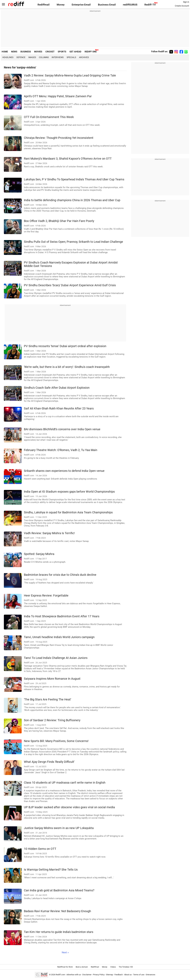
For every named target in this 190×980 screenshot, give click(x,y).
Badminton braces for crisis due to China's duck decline (60, 575)
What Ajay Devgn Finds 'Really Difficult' (49, 762)
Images (32, 57)
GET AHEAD (75, 52)
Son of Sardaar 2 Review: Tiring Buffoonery (52, 720)
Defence (21, 57)
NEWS (14, 52)
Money (61, 5)
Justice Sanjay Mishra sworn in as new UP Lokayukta (59, 828)
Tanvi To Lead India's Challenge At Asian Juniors (56, 658)
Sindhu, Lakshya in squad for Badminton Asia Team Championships (68, 512)
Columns (44, 57)
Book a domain (82, 967)
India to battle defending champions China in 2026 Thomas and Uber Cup (72, 200)
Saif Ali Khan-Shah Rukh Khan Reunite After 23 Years (59, 408)
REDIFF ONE (91, 52)
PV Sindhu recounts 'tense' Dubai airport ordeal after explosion (65, 346)
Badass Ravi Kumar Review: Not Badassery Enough (57, 911)
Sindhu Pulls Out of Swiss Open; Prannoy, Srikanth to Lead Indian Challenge (73, 242)
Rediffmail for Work (65, 967)
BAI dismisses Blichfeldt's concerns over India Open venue (62, 429)
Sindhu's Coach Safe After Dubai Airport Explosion (57, 388)
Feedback (119, 975)
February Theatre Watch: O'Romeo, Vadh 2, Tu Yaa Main (61, 450)
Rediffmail (44, 5)
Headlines (8, 57)
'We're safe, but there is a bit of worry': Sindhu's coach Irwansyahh (67, 367)
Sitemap (109, 975)
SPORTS (62, 52)
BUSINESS (26, 52)
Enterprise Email (81, 5)
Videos (113, 967)
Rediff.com (60, 975)
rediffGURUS (130, 5)
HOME (5, 52)
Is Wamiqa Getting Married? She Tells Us (51, 870)
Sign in (186, 2)
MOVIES (38, 52)
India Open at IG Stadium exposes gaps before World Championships (69, 492)
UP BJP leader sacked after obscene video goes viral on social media (69, 807)
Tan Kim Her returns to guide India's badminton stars (59, 932)
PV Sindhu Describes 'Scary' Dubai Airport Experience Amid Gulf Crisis (70, 285)
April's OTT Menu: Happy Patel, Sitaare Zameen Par (58, 96)
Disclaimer (87, 975)
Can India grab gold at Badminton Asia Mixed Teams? (59, 890)
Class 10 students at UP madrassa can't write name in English (65, 783)
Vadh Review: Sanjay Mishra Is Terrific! (49, 533)
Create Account (182, 6)
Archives (84, 57)
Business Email (107, 5)
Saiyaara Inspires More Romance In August (52, 679)
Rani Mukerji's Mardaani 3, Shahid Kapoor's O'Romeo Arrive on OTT (68, 159)
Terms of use (139, 975)
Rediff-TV (150, 5)
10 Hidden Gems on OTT (40, 849)
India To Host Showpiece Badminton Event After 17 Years (62, 616)
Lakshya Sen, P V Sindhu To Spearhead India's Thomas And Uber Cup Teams (74, 179)
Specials (71, 57)
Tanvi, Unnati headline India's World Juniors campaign (59, 637)
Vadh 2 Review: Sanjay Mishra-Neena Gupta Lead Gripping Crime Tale (70, 75)
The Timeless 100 (126, 967)
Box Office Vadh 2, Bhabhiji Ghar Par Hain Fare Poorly (59, 221)
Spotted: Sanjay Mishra (39, 554)
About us (128, 975)
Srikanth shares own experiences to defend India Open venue (64, 471)
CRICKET (50, 52)
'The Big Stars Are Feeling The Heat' (47, 699)
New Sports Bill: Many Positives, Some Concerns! (56, 741)
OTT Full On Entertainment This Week (49, 117)
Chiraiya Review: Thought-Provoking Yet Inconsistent (59, 138)
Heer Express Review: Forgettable (46, 596)
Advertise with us (74, 975)
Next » (65, 952)
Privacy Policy (99, 975)
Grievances (151, 975)
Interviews (58, 57)
